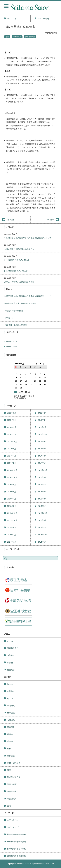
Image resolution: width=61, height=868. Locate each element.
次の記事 (50, 220)
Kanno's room (11, 342)
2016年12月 (12, 470)
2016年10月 (12, 477)
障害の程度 (17, 37)
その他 (10, 698)
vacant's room (11, 347)
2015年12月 (12, 513)
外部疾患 (11, 713)
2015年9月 (42, 520)
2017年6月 (42, 449)
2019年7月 (12, 420)
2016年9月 (42, 477)
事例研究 (11, 706)
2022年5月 (12, 413)
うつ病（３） (10, 318)
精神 (7, 37)
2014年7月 (12, 542)
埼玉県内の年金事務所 (17, 834)
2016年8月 (12, 485)
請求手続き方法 (14, 777)
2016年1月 (42, 506)
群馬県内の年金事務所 (17, 856)
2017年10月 (12, 442)
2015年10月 (12, 520)
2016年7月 (42, 485)
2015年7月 (42, 527)
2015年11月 (43, 513)
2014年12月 (43, 535)
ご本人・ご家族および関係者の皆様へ (20, 282)
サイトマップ (13, 827)
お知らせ (11, 655)
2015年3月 (12, 535)
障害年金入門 (30, 37)
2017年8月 (12, 449)
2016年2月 (12, 506)
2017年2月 (12, 463)
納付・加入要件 (14, 763)
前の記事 (11, 220)
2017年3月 (42, 456)
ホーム (10, 641)
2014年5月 (42, 542)
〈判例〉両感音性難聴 (14, 311)
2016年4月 (12, 499)
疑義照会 (11, 670)
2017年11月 (43, 434)
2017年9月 (42, 442)
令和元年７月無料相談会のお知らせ (19, 249)
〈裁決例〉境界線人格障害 (15, 325)
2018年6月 (42, 420)
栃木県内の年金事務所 (17, 849)
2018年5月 (12, 427)
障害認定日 (12, 799)
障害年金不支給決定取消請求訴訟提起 (20, 303)
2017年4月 (12, 456)
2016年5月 (42, 492)
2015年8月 (12, 527)
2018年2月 (42, 427)
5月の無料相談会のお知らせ (16, 271)
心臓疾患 (11, 720)
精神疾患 (11, 756)
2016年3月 (42, 499)
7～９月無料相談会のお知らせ (17, 260)
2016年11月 (43, 470)
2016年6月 (12, 492)
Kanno (10, 684)
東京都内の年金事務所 (17, 842)
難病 (9, 806)
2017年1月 (42, 463)
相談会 (10, 663)
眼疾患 (10, 741)
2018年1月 (12, 434)
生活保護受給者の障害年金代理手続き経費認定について (28, 238)
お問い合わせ (13, 820)
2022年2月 (42, 413)
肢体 (9, 770)
